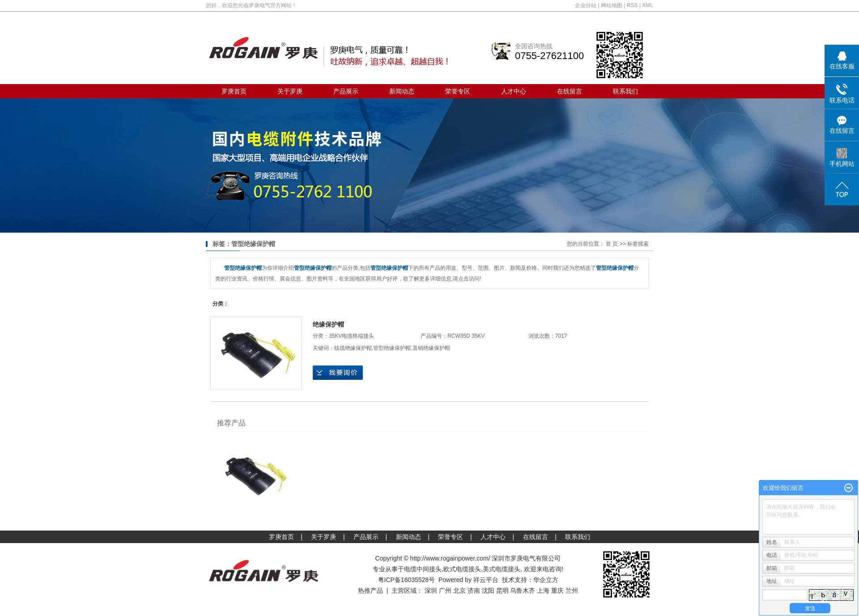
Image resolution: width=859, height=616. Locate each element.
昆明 (502, 591)
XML (648, 5)
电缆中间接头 (423, 569)
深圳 (431, 591)
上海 (543, 591)
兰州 (572, 591)
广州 (445, 591)
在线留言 (570, 91)
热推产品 (370, 591)
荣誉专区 (458, 91)
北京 (459, 591)
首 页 (612, 244)
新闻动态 (402, 91)
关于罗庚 (290, 91)
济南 (474, 591)
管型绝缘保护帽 (392, 348)
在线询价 (338, 373)
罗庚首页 (234, 91)
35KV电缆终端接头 (351, 336)
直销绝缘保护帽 (431, 348)
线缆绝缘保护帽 (353, 348)
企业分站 (586, 5)
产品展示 (346, 91)
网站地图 (612, 5)
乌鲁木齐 (523, 591)
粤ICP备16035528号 (407, 580)
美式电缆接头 (502, 569)
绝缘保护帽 (328, 324)
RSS (632, 5)
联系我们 (625, 91)
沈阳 (488, 591)
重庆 (557, 591)
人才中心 (514, 91)
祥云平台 (486, 580)
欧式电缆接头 (462, 569)
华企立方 (546, 580)
